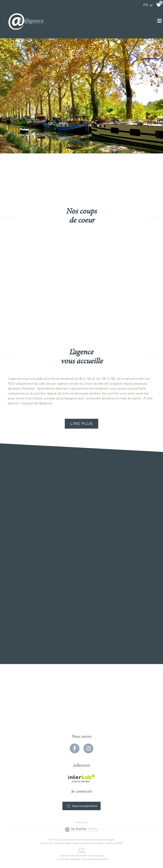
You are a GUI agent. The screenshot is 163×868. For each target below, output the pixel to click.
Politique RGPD (114, 843)
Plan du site (47, 843)
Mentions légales (63, 843)
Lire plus (81, 424)
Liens (94, 843)
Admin (101, 843)
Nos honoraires (82, 843)
